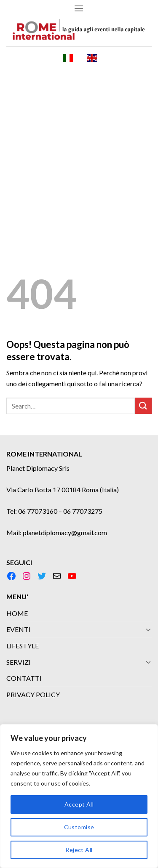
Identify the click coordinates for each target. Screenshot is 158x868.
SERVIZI (19, 662)
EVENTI (19, 629)
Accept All (79, 804)
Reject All (79, 850)
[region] (79, 796)
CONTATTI (24, 678)
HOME (17, 613)
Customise (79, 827)
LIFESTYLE (23, 646)
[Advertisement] (79, 153)
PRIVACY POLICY (33, 694)
